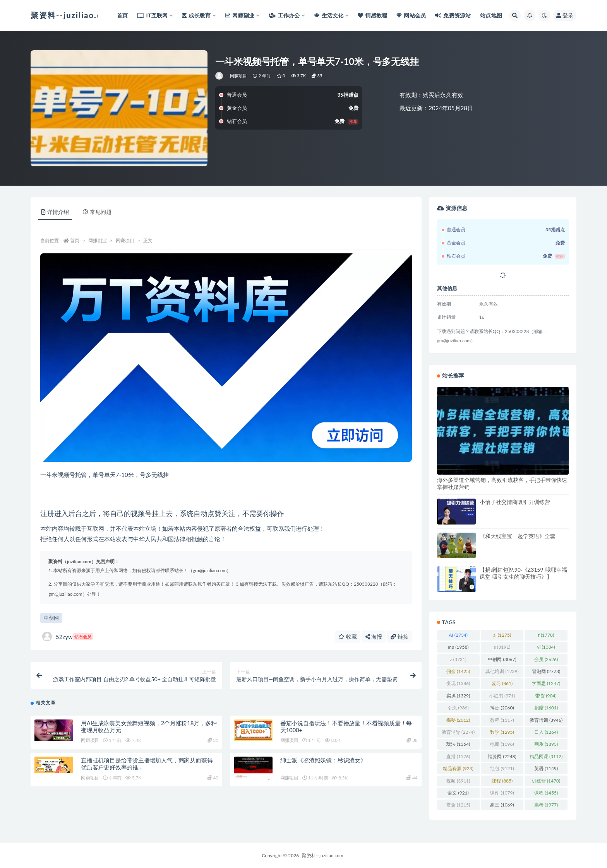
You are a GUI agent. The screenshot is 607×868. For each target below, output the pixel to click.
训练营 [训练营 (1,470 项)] (546, 781)
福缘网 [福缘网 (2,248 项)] (502, 756)
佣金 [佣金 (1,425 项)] (458, 671)
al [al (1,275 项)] (502, 635)
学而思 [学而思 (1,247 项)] (546, 683)
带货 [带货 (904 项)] (546, 696)
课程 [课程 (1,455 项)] (546, 793)
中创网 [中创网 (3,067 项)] (502, 659)
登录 (565, 15)
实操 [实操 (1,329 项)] (458, 696)
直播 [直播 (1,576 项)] (458, 756)
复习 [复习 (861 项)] (502, 683)
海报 (374, 636)
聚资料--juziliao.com (322, 855)
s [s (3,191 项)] (502, 647)
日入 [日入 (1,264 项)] (546, 732)
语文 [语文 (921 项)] (458, 793)
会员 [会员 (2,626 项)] (546, 659)
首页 (75, 240)
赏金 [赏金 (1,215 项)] (458, 805)
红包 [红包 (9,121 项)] (502, 768)
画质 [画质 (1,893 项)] (546, 744)
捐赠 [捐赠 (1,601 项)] (546, 708)
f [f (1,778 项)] (546, 635)
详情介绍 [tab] (55, 212)
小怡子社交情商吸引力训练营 (515, 502)
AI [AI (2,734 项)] (458, 635)
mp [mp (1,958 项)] (458, 647)
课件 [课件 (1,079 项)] (502, 793)
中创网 (51, 618)
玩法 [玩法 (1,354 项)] (458, 744)
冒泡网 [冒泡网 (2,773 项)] (546, 671)
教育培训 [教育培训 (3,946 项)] (546, 720)
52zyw (68, 636)
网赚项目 (239, 76)
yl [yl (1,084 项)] (546, 647)
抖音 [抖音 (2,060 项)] (502, 708)
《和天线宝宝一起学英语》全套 (518, 536)
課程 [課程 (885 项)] (502, 781)
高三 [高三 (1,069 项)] (502, 805)
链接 (400, 636)
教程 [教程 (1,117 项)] (502, 720)
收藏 (348, 636)
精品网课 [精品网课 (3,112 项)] (546, 756)
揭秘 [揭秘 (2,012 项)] (458, 720)
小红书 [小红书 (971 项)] (502, 696)
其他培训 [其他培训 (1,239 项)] (502, 671)
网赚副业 (98, 240)
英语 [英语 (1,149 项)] (546, 768)
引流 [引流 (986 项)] (458, 708)
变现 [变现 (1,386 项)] (458, 683)
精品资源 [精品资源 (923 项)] (458, 768)
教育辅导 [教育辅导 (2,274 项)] (458, 732)
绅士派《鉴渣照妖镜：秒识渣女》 (323, 760)
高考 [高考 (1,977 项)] (546, 805)
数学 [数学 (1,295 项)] (502, 732)
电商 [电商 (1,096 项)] (502, 744)
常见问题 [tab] (97, 212)
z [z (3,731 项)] (458, 659)
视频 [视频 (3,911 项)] (458, 781)
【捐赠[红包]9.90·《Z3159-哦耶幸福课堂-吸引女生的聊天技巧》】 (523, 573)
